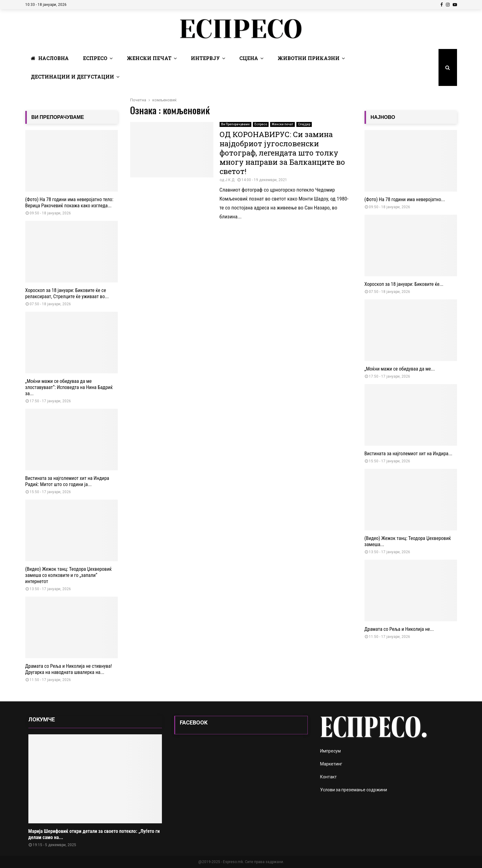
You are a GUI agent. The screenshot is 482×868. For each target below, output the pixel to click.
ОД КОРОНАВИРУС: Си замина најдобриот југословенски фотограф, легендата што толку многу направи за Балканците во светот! (282, 153)
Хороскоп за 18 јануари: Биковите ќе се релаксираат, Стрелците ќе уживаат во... (67, 293)
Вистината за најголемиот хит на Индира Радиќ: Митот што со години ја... (67, 481)
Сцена (249, 58)
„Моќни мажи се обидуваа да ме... (400, 369)
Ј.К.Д (230, 180)
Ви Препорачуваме (235, 124)
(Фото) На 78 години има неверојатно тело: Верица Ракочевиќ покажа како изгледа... (69, 203)
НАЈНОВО (383, 117)
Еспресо (95, 58)
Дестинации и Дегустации (72, 77)
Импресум (330, 751)
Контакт (328, 777)
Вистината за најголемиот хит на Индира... (408, 454)
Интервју (205, 58)
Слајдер (304, 124)
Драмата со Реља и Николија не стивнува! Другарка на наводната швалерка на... (69, 669)
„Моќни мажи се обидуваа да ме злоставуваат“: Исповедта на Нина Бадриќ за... (69, 387)
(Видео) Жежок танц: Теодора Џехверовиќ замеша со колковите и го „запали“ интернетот (69, 575)
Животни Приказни (309, 58)
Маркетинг (331, 764)
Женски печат (149, 58)
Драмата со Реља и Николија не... (399, 629)
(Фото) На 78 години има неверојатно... (405, 199)
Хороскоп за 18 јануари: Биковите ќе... (404, 284)
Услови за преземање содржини (354, 790)
